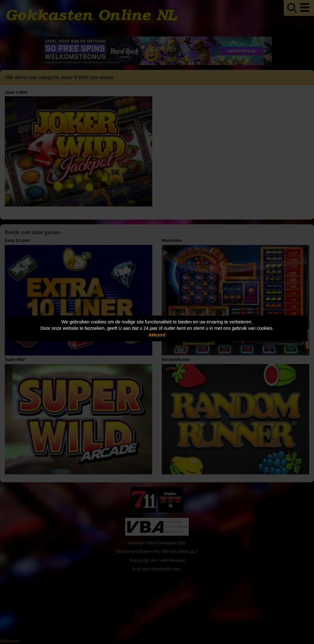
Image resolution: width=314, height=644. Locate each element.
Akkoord (157, 335)
